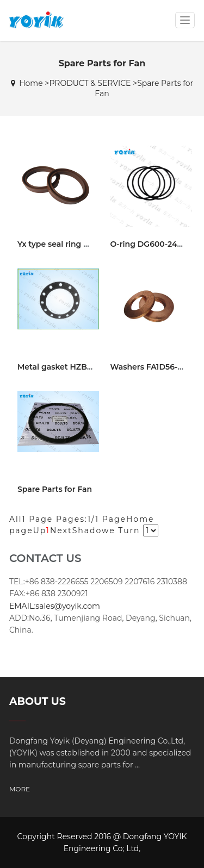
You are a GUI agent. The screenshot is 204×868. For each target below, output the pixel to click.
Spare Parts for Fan (55, 489)
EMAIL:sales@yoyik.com (55, 606)
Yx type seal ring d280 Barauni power (90, 244)
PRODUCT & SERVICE (90, 83)
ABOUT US (38, 701)
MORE (20, 789)
